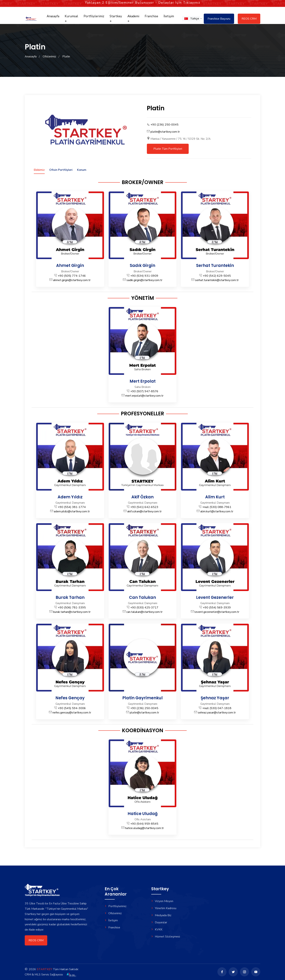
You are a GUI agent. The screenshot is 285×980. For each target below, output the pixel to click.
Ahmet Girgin (70, 266)
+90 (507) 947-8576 (144, 391)
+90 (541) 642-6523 (144, 507)
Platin (66, 57)
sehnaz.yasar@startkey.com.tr (217, 713)
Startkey (116, 18)
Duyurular (159, 922)
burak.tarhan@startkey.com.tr (72, 612)
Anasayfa (53, 16)
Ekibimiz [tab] (39, 170)
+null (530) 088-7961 (217, 507)
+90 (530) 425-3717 (144, 608)
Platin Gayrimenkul (142, 698)
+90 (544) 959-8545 (144, 824)
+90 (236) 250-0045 (164, 125)
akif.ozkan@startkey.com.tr (144, 511)
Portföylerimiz (94, 16)
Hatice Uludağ (143, 814)
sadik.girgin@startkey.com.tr (144, 280)
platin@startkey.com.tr (165, 132)
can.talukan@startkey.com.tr (144, 612)
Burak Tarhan (70, 597)
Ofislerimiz (49, 57)
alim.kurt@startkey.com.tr (217, 511)
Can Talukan (142, 597)
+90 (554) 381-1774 (72, 507)
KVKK (157, 929)
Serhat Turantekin (215, 266)
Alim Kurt (215, 497)
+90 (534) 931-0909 (144, 276)
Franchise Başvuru (219, 19)
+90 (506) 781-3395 (72, 608)
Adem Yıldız (70, 497)
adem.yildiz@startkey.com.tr (72, 511)
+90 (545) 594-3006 (72, 708)
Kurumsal (71, 18)
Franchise (151, 16)
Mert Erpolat (143, 381)
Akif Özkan (142, 497)
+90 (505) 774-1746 (72, 276)
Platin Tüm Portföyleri (168, 149)
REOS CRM (249, 19)
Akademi (133, 18)
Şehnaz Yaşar (215, 698)
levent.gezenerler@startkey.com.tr (217, 612)
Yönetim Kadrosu (164, 908)
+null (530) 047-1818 (217, 708)
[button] (191, 19)
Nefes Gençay (70, 698)
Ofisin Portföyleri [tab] (61, 170)
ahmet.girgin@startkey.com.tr (72, 280)
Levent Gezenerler (215, 597)
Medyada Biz (161, 915)
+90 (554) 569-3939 (217, 608)
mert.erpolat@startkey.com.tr (144, 396)
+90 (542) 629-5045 (217, 276)
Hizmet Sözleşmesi (166, 937)
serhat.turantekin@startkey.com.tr (217, 280)
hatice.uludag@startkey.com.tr (144, 828)
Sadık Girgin (142, 266)
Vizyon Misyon (162, 901)
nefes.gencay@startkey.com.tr (72, 713)
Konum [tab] (82, 170)
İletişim (169, 16)
